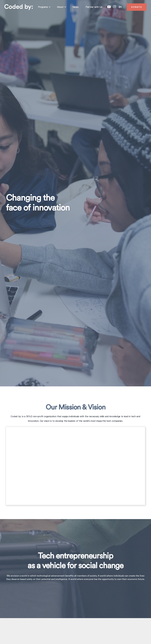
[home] (19, 7)
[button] (44, 7)
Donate (137, 7)
